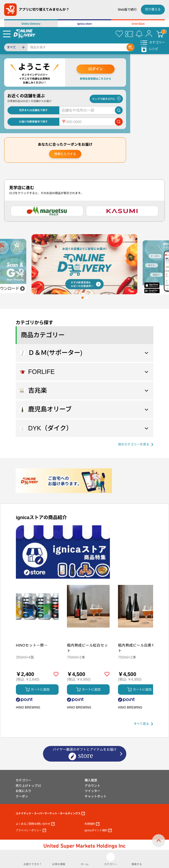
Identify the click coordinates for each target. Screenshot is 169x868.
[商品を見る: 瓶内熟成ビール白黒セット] (139, 634)
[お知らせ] (139, 34)
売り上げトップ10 (28, 786)
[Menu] (7, 34)
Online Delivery (31, 24)
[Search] (77, 47)
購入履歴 (91, 780)
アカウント (92, 786)
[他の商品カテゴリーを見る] (136, 445)
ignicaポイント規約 (98, 830)
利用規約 (92, 824)
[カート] (160, 34)
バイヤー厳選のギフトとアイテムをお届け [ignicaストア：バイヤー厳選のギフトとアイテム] (85, 754)
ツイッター (92, 791)
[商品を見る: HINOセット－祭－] (37, 634)
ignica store (84, 24)
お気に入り (23, 791)
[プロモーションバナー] (63, 552)
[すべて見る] (143, 724)
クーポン (22, 796)
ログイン (96, 69)
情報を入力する (65, 154)
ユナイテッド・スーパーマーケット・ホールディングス (50, 813)
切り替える (153, 9)
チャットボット (96, 796)
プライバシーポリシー (31, 830)
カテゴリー (23, 780)
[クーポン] (129, 34)
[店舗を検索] (119, 110)
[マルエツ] (47, 211)
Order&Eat (138, 24)
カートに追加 (37, 689)
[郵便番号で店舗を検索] (119, 122)
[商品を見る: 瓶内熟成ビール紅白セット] (88, 634)
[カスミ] (122, 211)
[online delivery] (24, 34)
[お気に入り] (119, 34)
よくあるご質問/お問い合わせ (35, 824)
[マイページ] (149, 34)
